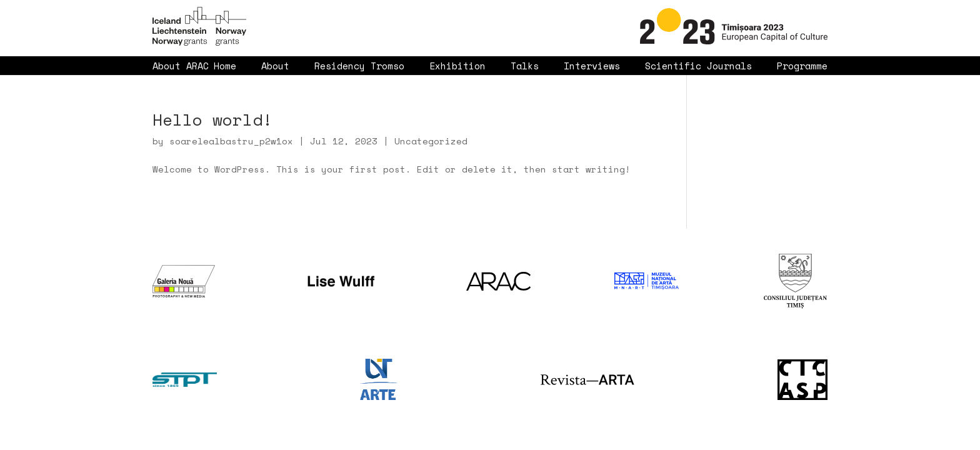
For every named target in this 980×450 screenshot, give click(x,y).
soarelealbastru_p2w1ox (231, 141)
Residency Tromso (359, 66)
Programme (802, 66)
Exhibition (457, 66)
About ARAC (181, 66)
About (275, 66)
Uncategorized (431, 141)
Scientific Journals (698, 66)
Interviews (592, 66)
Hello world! (212, 119)
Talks (525, 66)
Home (225, 66)
